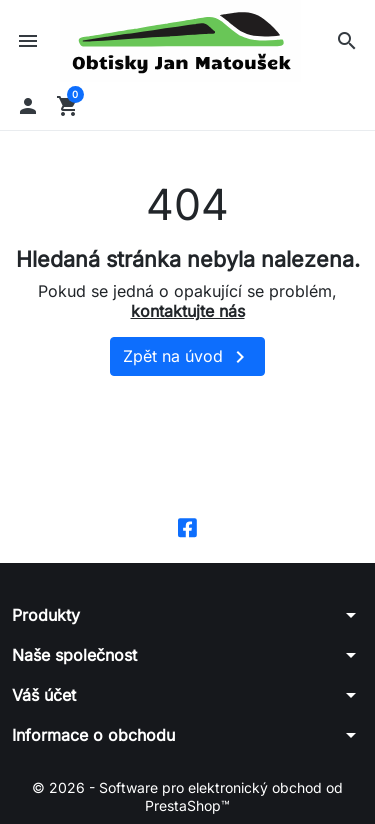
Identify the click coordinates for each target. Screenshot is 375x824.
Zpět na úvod (187, 357)
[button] (347, 41)
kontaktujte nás (188, 311)
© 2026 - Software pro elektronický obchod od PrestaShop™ (187, 796)
